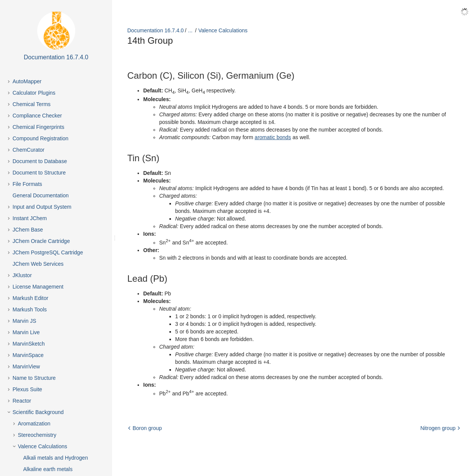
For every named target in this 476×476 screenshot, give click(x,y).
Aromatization (34, 424)
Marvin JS (24, 321)
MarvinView (26, 367)
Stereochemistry (37, 435)
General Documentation (41, 195)
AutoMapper (27, 81)
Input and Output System (42, 207)
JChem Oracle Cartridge (41, 241)
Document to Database (40, 161)
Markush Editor (30, 298)
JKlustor (22, 275)
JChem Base (28, 230)
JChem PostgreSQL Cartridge (48, 252)
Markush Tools (30, 309)
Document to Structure (39, 173)
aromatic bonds (273, 137)
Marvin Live (26, 332)
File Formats (27, 184)
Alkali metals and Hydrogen (55, 458)
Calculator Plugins (34, 93)
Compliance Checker (37, 116)
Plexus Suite (27, 389)
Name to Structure (34, 378)
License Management (38, 287)
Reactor (22, 401)
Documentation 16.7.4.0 (156, 30)
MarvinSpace (28, 355)
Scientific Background (38, 412)
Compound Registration (40, 138)
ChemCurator (28, 150)
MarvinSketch (29, 344)
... (190, 30)
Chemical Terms (32, 104)
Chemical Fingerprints (38, 127)
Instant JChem (30, 218)
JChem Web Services (38, 264)
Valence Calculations (43, 446)
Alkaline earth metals (48, 469)
